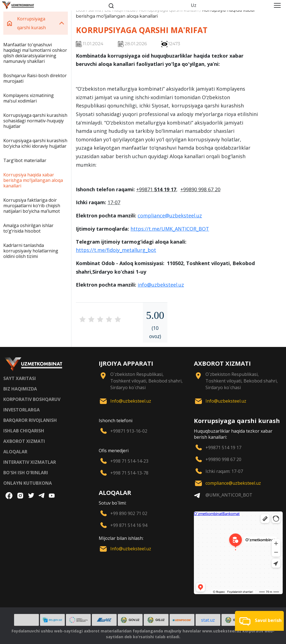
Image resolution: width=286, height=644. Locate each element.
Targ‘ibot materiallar (25, 160)
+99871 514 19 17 (223, 448)
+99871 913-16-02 (129, 431)
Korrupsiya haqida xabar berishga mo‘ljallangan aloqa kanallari (33, 180)
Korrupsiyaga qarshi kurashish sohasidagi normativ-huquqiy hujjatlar (35, 121)
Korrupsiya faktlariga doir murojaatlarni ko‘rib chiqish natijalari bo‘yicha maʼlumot (32, 206)
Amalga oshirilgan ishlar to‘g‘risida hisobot (28, 228)
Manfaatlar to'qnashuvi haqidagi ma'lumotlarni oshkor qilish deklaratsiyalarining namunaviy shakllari (35, 53)
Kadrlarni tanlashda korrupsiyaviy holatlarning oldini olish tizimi (31, 251)
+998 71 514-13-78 (129, 473)
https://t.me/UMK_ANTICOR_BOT (170, 229)
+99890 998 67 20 (223, 459)
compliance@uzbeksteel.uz (170, 215)
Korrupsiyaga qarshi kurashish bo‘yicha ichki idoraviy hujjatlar (35, 143)
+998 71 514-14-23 (129, 461)
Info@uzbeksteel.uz (131, 401)
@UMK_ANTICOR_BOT (229, 495)
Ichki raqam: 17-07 (224, 471)
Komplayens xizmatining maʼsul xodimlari (29, 98)
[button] (259, 621)
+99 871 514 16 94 (129, 525)
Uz (194, 5)
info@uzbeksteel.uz (161, 285)
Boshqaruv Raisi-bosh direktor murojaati (35, 78)
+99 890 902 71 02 (129, 513)
